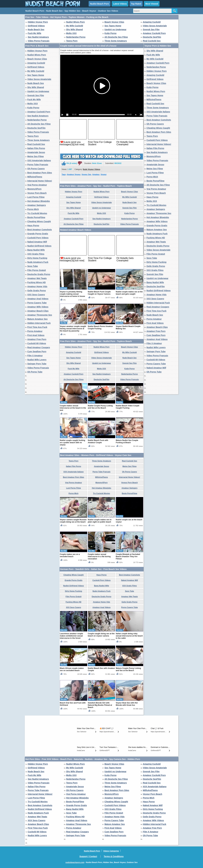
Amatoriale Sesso (36, 152)
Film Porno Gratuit (37, 270)
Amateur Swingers (37, 205)
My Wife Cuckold (75, 26)
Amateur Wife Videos (38, 307)
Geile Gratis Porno (37, 291)
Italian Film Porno (36, 148)
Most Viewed (152, 4)
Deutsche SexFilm (152, 37)
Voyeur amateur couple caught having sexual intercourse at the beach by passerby (73, 329)
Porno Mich (33, 209)
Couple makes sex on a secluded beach (70, 555)
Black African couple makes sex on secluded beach (72, 669)
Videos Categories (111, 851)
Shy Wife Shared (74, 30)
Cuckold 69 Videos (37, 343)
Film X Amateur (35, 356)
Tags (64, 174)
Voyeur (104, 174)
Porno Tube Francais (38, 165)
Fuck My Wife (35, 33)
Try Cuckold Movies (37, 213)
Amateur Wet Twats (37, 278)
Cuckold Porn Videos (38, 238)
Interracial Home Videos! (40, 181)
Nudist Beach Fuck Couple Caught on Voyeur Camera (99, 293)
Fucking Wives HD (37, 282)
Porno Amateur (35, 331)
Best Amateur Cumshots (40, 230)
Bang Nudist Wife (36, 250)
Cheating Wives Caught (39, 221)
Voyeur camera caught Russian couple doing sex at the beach (73, 521)
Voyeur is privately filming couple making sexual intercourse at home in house (72, 294)
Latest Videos (120, 4)
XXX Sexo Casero (36, 295)
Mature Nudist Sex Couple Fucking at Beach (127, 441)
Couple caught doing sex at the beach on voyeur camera (101, 635)
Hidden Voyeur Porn (38, 22)
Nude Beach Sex (36, 30)
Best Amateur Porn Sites (40, 173)
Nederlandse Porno (76, 37)
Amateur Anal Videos (38, 299)
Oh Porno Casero (36, 169)
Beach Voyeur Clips (114, 22)
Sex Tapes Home (113, 26)
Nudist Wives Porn (76, 22)
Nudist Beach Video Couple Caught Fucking (128, 407)
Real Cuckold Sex (152, 41)
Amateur (96, 174)
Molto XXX (71, 33)
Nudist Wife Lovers (37, 360)
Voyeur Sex (86, 174)
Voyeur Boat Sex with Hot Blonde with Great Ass (127, 704)
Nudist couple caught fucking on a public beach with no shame (73, 443)
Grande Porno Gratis (38, 234)
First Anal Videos (36, 335)
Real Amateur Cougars (39, 347)
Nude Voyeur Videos (91, 169)
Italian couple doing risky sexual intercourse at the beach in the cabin (129, 636)
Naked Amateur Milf (37, 242)
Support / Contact (88, 856)
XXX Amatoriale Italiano (39, 160)
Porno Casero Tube (37, 303)
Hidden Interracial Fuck (39, 323)
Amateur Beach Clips (38, 311)
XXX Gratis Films (36, 254)
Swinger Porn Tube (37, 364)
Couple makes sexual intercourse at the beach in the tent (73, 408)
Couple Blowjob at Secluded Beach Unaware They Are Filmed (128, 557)
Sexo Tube (33, 266)
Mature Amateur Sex (38, 319)
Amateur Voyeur (74, 174)
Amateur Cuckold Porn (154, 33)
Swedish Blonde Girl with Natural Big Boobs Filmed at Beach (100, 705)
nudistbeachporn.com (75, 862)
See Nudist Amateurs (38, 37)
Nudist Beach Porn (100, 4)
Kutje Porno (111, 33)
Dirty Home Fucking (37, 258)
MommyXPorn (34, 189)
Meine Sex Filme (36, 156)
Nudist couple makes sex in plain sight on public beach (100, 521)
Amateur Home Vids (37, 286)
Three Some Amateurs (116, 41)
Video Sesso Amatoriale (155, 26)
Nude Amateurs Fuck (38, 262)
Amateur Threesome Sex (40, 315)
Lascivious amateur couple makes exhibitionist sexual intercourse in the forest (71, 636)
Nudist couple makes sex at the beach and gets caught (129, 293)
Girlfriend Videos (36, 26)
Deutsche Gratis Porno (39, 274)
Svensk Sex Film (151, 30)
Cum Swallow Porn (37, 352)
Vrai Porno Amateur (37, 185)
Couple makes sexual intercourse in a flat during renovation (99, 557)
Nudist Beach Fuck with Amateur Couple (98, 441)
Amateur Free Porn (37, 339)
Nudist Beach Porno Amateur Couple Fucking (100, 327)
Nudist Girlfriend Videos (39, 246)
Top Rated (136, 4)
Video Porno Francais (39, 41)
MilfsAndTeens (35, 177)
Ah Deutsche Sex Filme (116, 37)
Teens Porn (72, 41)
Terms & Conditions (114, 856)
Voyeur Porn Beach (37, 193)
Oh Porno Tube (35, 372)
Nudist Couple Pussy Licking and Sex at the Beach (100, 407)
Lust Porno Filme (36, 197)
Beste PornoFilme (36, 217)
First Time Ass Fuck (37, 327)
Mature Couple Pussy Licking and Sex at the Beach (128, 669)
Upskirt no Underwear (115, 30)
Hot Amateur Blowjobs (39, 201)
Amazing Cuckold (152, 22)
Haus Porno (33, 226)
